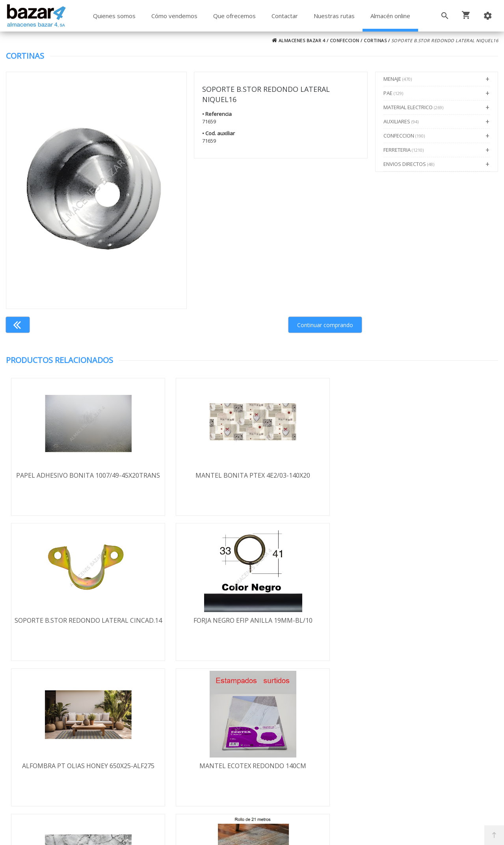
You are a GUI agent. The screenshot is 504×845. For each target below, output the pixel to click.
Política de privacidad (64, 740)
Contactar (285, 16)
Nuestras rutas (334, 16)
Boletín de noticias (252, 761)
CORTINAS (375, 40)
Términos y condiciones (68, 717)
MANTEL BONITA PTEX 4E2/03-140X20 (191, 480)
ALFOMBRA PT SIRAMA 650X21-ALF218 (436, 625)
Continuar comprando (325, 325)
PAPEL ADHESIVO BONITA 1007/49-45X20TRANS (68, 480)
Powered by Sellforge (356, 832)
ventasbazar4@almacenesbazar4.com (400, 758)
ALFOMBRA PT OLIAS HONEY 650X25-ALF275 (67, 625)
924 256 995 (362, 735)
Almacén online (390, 16)
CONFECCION (345, 40)
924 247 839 (362, 746)
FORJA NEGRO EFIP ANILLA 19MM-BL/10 (437, 480)
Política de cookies (60, 763)
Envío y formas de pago (68, 728)
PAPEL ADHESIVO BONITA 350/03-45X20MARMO (314, 625)
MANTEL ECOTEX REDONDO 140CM (191, 625)
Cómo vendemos (174, 16)
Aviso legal (49, 751)
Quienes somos (114, 16)
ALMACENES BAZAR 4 (299, 40)
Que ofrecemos (234, 16)
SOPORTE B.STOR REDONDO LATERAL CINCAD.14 (313, 480)
